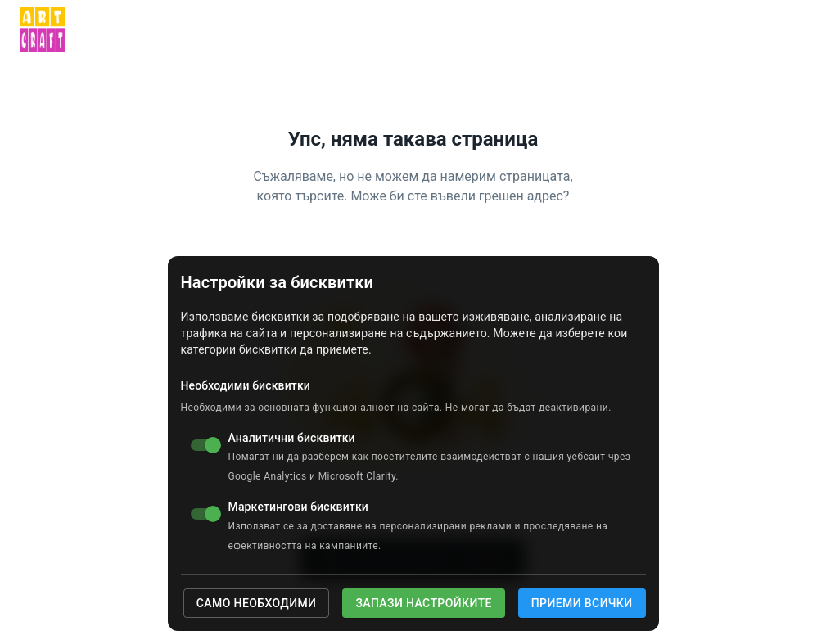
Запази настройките (423, 603)
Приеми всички (582, 603)
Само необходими (257, 603)
